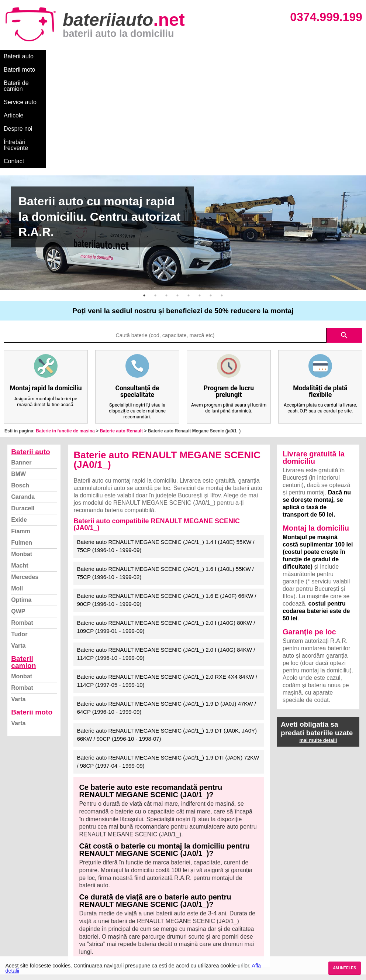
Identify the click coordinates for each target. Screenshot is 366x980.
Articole (191, 56)
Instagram (20, 935)
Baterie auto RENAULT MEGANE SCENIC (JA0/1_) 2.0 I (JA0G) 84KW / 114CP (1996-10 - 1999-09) (166, 549)
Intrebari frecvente (30, 911)
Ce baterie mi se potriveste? (42, 895)
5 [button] (189, 191)
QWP (18, 506)
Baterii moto (59, 56)
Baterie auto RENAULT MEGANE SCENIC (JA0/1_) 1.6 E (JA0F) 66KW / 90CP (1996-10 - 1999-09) (166, 495)
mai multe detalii (318, 635)
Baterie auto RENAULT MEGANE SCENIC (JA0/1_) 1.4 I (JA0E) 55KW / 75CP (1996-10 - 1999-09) (165, 441)
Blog (13, 886)
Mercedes (25, 472)
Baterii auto (19, 56)
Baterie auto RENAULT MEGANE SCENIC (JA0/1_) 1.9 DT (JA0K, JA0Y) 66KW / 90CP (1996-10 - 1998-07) (167, 630)
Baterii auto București (299, 886)
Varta (18, 541)
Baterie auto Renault (121, 326)
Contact (313, 56)
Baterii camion (23, 557)
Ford (190, 903)
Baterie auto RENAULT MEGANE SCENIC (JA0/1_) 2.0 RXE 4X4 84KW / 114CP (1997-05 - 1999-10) (167, 576)
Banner (21, 358)
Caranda (23, 392)
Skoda (192, 911)
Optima (21, 495)
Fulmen (22, 438)
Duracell (23, 403)
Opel (190, 943)
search (344, 230)
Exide (19, 415)
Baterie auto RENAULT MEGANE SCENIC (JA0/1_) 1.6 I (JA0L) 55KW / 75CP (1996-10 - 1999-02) (165, 468)
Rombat (22, 518)
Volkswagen (199, 919)
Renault (194, 927)
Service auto (156, 56)
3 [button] (166, 191)
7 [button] (211, 191)
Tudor (19, 529)
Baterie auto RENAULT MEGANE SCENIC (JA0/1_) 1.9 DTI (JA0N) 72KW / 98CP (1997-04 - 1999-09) (168, 657)
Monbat (22, 449)
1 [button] (144, 191)
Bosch (20, 381)
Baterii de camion (107, 56)
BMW (18, 369)
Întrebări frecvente (270, 56)
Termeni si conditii (29, 919)
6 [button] (200, 191)
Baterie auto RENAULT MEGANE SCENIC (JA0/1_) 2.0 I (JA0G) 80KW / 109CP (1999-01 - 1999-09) (166, 522)
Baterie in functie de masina (65, 326)
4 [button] (177, 191)
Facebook (20, 927)
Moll (17, 484)
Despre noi (225, 56)
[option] (183, 128)
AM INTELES (344, 968)
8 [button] (222, 191)
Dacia (191, 895)
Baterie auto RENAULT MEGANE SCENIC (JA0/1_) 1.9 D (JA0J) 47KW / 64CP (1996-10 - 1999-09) (166, 603)
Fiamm (21, 426)
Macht (20, 461)
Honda (192, 951)
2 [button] (155, 191)
